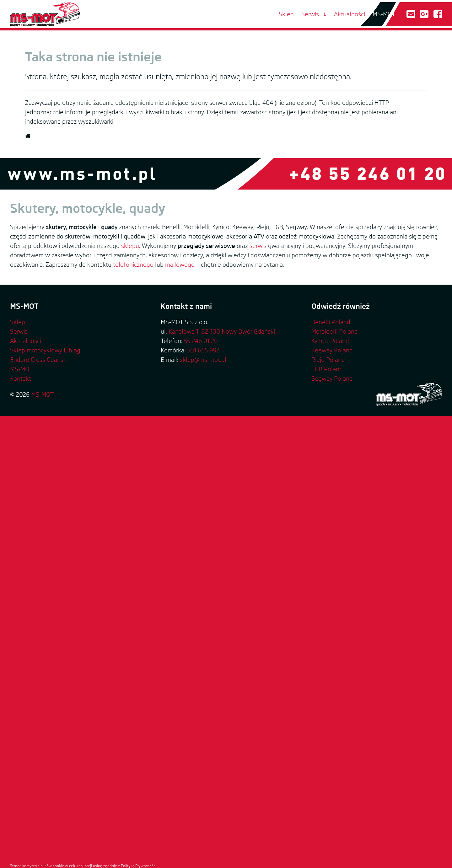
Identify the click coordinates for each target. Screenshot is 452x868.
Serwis (310, 14)
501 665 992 (203, 350)
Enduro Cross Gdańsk (38, 360)
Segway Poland (332, 378)
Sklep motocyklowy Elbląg (45, 350)
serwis (258, 246)
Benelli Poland (331, 322)
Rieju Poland (328, 360)
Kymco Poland (330, 341)
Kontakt (21, 378)
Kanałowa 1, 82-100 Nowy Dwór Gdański (222, 331)
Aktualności (350, 14)
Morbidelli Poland (335, 331)
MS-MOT (384, 14)
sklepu (130, 246)
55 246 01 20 (201, 341)
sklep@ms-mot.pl (203, 360)
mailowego (180, 265)
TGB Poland (327, 369)
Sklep (286, 14)
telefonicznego (133, 265)
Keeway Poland (332, 350)
